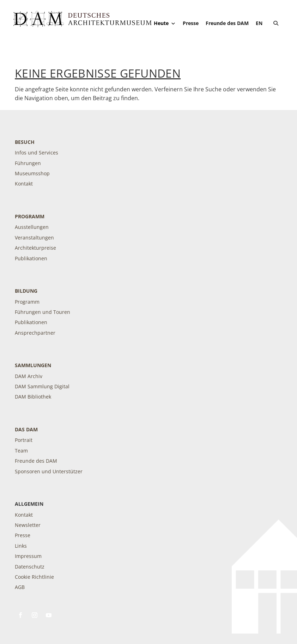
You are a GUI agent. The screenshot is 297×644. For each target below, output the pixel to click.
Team (21, 451)
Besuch (25, 142)
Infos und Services (37, 153)
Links (21, 546)
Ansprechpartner (35, 333)
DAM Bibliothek (33, 397)
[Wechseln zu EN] (259, 23)
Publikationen (31, 258)
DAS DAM (26, 429)
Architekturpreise (35, 248)
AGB (20, 587)
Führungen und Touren (43, 312)
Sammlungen (33, 365)
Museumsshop (32, 173)
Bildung (26, 291)
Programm (30, 216)
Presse (191, 23)
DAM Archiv (29, 376)
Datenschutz (30, 567)
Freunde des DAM (227, 23)
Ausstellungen (32, 227)
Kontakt (24, 184)
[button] (276, 23)
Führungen (28, 163)
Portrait (24, 440)
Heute (165, 23)
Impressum (28, 556)
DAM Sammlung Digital (42, 386)
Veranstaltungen (34, 238)
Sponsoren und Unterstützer (49, 471)
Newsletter (28, 525)
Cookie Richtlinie (34, 577)
